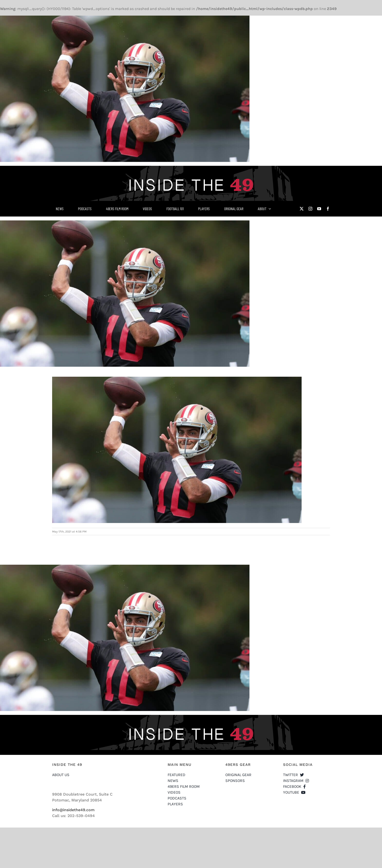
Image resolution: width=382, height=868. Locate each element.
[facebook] (328, 209)
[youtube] (319, 209)
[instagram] (310, 209)
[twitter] (302, 209)
